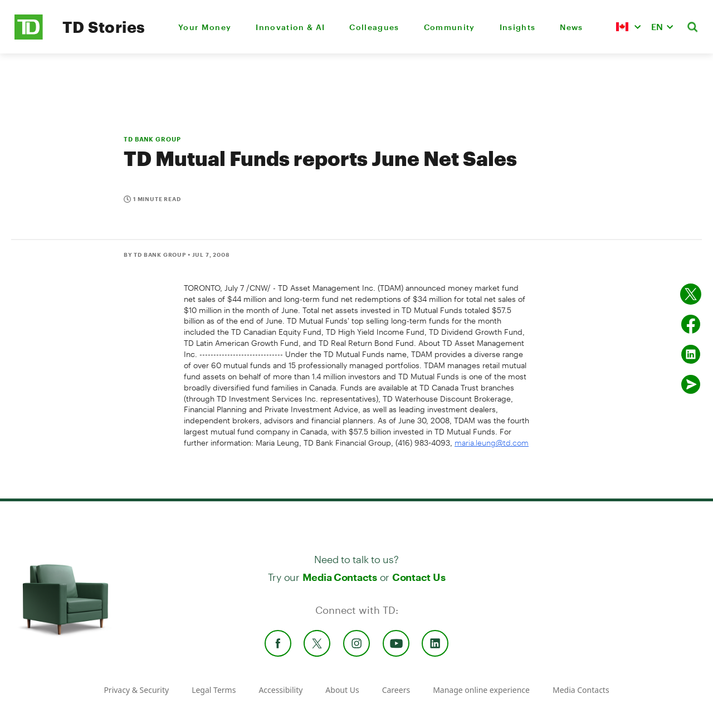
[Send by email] (691, 384)
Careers (396, 690)
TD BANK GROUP (152, 139)
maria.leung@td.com (492, 443)
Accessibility (280, 690)
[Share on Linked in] (691, 354)
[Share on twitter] (691, 294)
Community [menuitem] (450, 27)
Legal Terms (214, 690)
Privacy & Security (136, 690)
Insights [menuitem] (518, 27)
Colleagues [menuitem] (374, 27)
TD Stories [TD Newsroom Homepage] (104, 27)
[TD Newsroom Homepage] (29, 36)
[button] (628, 27)
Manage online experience (481, 690)
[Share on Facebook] (691, 324)
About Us (342, 690)
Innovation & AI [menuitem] (290, 27)
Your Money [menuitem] (205, 27)
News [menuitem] (571, 27)
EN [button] (657, 26)
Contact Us (419, 577)
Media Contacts (340, 577)
